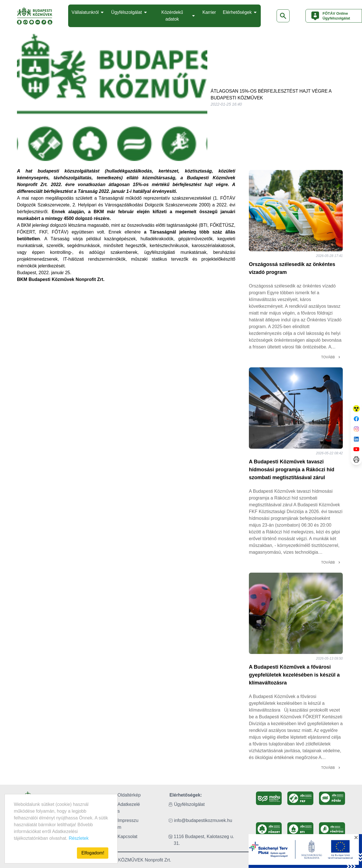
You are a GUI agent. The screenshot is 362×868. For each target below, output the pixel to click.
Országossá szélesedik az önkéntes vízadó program (292, 268)
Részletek (79, 838)
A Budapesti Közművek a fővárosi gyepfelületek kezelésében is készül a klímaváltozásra (294, 675)
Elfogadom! (93, 853)
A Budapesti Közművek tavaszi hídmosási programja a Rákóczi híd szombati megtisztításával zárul (292, 470)
